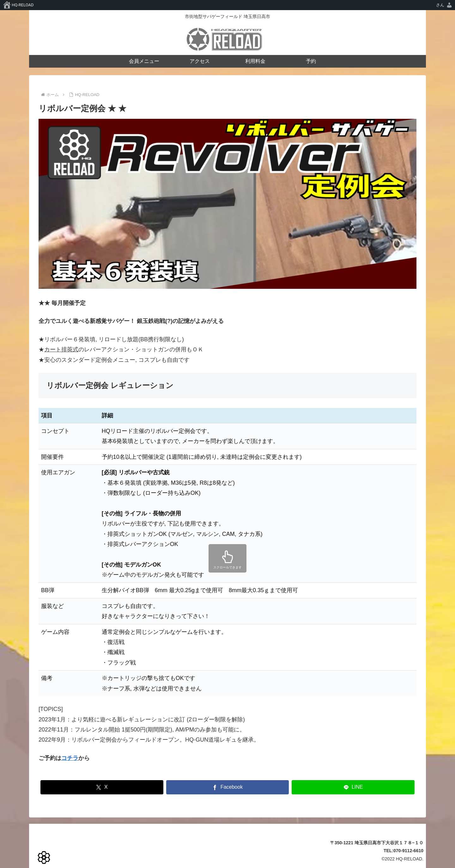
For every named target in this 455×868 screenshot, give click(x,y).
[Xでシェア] (102, 787)
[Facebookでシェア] (228, 787)
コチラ (70, 758)
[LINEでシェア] (353, 787)
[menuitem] (444, 5)
